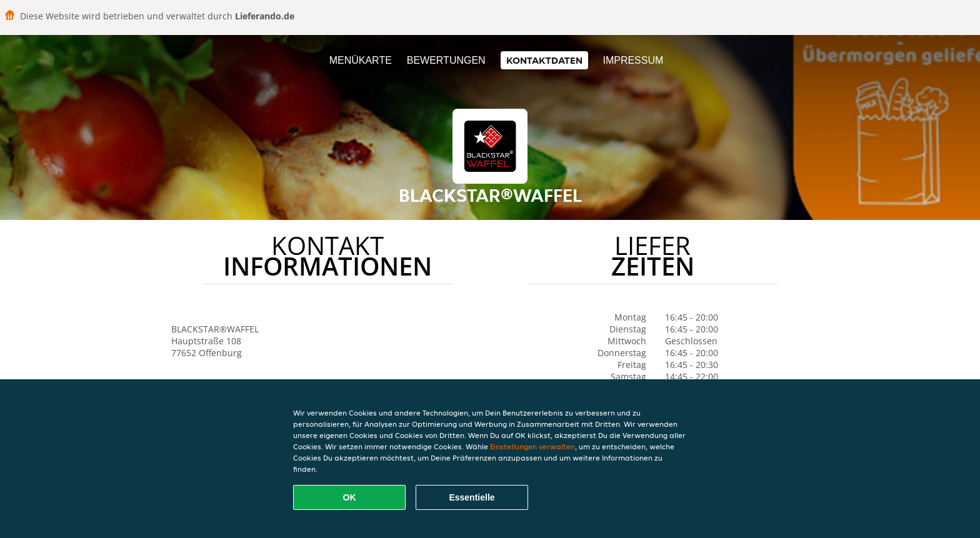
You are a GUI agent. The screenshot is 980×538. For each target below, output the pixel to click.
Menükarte (361, 60)
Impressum (633, 60)
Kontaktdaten (544, 60)
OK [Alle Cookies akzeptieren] (350, 497)
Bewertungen (446, 60)
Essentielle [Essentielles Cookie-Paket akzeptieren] (472, 497)
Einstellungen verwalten (532, 446)
